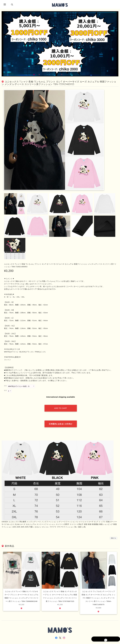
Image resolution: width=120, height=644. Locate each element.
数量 (5, 391)
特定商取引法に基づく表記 (107, 642)
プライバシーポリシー (91, 642)
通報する (113, 533)
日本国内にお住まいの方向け (61, 419)
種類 (5, 386)
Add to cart (61, 406)
